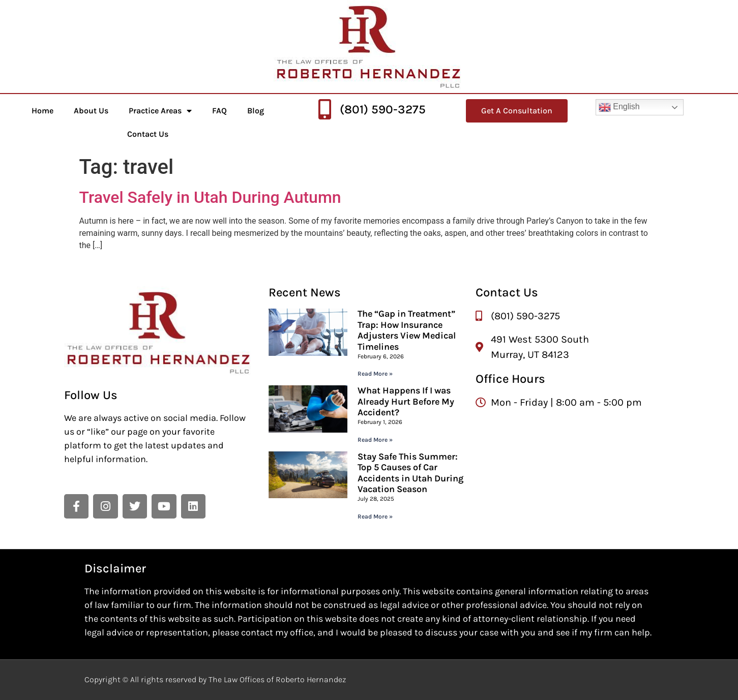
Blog (256, 111)
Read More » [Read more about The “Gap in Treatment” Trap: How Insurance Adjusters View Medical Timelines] (375, 374)
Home (42, 111)
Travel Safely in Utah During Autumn (210, 197)
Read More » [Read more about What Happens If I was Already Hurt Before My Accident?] (375, 440)
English (619, 107)
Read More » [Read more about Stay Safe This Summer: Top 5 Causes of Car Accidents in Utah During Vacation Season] (375, 516)
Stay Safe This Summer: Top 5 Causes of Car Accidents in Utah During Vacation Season (410, 473)
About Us (91, 111)
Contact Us (148, 134)
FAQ (219, 111)
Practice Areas (160, 111)
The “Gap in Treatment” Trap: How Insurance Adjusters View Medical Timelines (407, 330)
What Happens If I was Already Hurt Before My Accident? (406, 401)
